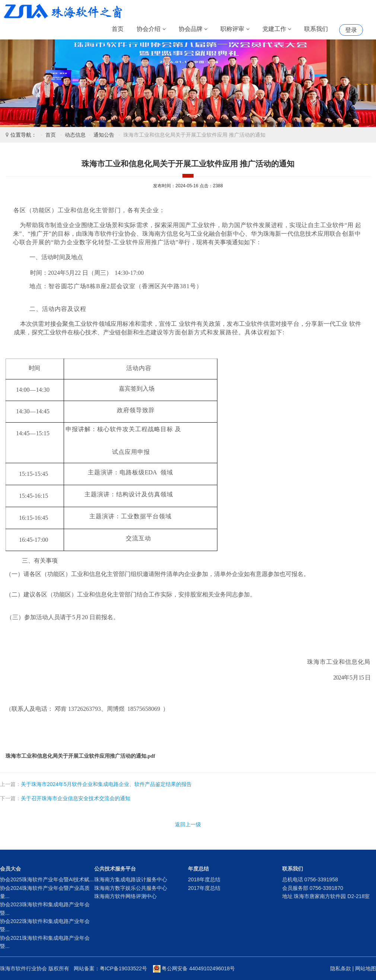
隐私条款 (341, 968)
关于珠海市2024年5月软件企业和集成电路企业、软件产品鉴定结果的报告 (106, 784)
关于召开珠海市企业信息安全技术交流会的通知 (76, 798)
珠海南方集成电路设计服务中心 (131, 879)
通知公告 (104, 135)
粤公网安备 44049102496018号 (194, 968)
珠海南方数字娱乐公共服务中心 (131, 888)
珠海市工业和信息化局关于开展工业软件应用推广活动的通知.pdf (80, 756)
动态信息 (75, 135)
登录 (351, 30)
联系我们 (316, 29)
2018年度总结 (204, 879)
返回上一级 (188, 824)
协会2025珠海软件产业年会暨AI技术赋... (47, 879)
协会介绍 (151, 29)
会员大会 (10, 869)
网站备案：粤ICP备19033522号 (111, 968)
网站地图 (366, 968)
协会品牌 (193, 29)
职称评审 (235, 29)
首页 (118, 29)
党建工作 (277, 29)
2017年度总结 (204, 888)
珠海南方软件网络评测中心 (125, 896)
